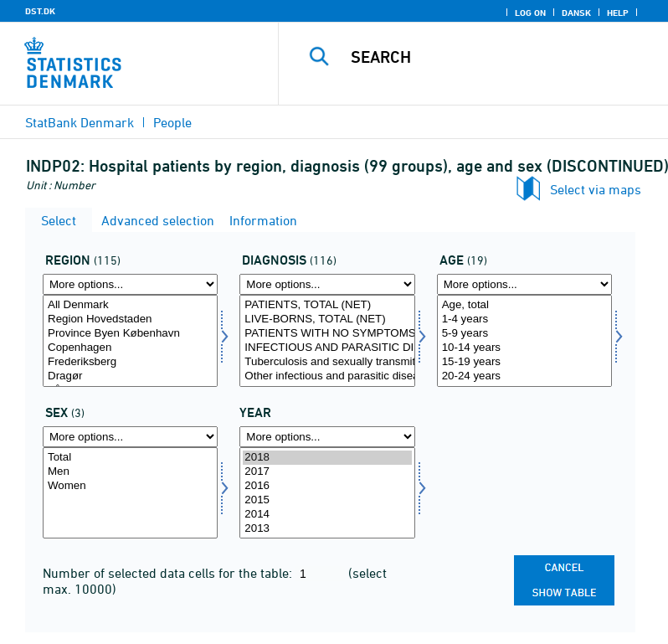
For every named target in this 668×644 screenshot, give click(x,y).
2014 (327, 515)
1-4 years (524, 319)
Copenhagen (130, 348)
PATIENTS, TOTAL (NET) (327, 305)
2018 (327, 458)
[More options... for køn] (130, 437)
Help (618, 13)
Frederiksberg (130, 362)
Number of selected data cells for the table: (169, 573)
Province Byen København (130, 334)
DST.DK (40, 11)
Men (130, 472)
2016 (327, 486)
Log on (530, 13)
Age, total (524, 305)
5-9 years (524, 334)
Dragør (130, 376)
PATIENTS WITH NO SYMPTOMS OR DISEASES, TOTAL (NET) (327, 334)
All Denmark (130, 305)
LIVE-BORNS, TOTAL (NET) (327, 319)
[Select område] (130, 341)
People (172, 122)
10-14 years (524, 348)
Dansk (576, 13)
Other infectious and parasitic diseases (327, 376)
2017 (327, 472)
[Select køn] (130, 493)
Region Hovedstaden (130, 319)
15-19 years (524, 362)
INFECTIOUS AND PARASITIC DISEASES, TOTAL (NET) (327, 348)
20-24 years (524, 376)
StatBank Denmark (80, 122)
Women (130, 486)
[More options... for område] (130, 284)
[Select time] (327, 493)
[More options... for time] (327, 437)
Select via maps (596, 189)
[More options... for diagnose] (327, 284)
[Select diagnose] (327, 341)
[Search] (498, 57)
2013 (327, 529)
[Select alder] (524, 341)
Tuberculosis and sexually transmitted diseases (327, 362)
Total (130, 458)
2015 (327, 500)
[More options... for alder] (524, 284)
